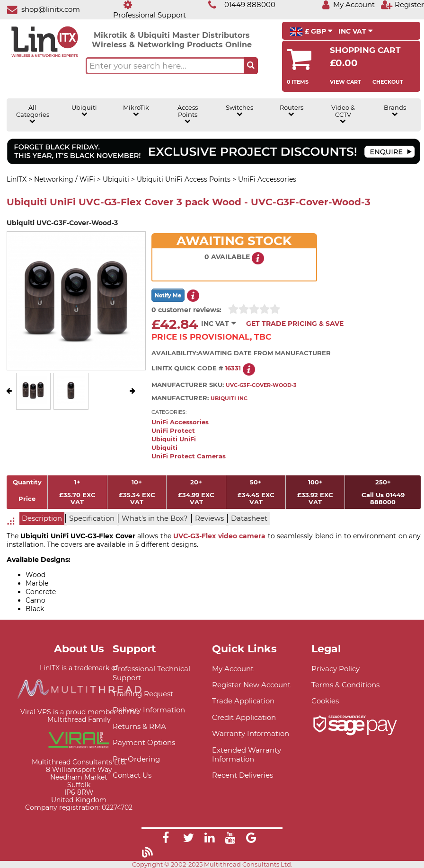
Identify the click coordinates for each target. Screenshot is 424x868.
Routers (291, 111)
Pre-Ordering (136, 759)
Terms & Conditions (345, 685)
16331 (233, 368)
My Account (233, 669)
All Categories (33, 114)
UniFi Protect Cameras (189, 456)
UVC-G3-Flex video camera (219, 536)
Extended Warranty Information (247, 754)
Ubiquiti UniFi (174, 439)
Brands (395, 111)
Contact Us (132, 775)
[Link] (166, 839)
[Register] (402, 4)
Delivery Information (149, 710)
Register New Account (251, 685)
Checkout (388, 82)
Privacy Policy (336, 669)
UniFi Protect (173, 431)
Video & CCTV (343, 114)
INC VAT (356, 31)
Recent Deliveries (243, 775)
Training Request (143, 694)
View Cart (345, 82)
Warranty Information (251, 733)
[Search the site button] (251, 66)
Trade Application (243, 701)
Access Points (188, 114)
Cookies (325, 701)
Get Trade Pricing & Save (295, 324)
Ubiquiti (84, 111)
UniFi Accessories (180, 422)
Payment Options (144, 742)
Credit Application (244, 717)
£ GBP (311, 32)
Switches (239, 111)
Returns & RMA (139, 726)
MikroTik (136, 111)
